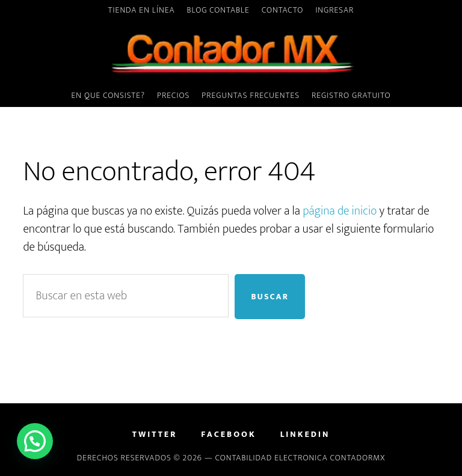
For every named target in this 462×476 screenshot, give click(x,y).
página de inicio (340, 211)
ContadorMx (231, 53)
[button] (35, 441)
